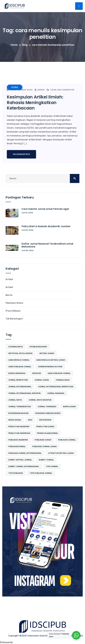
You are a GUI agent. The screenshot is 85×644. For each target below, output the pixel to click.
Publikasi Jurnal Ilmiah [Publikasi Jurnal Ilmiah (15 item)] (44, 446)
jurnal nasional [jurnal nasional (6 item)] (56, 393)
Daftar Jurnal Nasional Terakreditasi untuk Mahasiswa (47, 245)
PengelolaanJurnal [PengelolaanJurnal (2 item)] (47, 433)
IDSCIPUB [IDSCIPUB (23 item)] (36, 373)
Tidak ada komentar (61, 90)
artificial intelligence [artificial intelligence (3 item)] (20, 353)
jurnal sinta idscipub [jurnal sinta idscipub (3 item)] (40, 400)
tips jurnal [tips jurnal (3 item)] (52, 466)
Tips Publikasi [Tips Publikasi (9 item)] (16, 473)
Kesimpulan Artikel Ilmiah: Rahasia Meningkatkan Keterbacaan (35, 103)
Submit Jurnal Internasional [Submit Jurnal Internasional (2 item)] (24, 466)
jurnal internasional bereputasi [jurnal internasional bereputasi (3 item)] (56, 387)
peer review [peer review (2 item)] (45, 420)
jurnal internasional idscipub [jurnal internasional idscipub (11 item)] (24, 393)
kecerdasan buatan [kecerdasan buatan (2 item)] (18, 413)
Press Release (13, 311)
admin (40, 90)
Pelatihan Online (14, 303)
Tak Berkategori (14, 319)
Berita (9, 295)
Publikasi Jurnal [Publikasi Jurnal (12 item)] (67, 440)
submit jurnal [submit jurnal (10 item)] (46, 460)
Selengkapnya (21, 154)
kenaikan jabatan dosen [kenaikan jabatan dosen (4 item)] (48, 413)
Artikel (9, 280)
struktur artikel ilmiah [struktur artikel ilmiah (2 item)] (61, 453)
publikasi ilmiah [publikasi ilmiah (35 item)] (43, 440)
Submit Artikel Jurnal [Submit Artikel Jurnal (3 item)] (20, 460)
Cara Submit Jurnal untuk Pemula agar (45, 209)
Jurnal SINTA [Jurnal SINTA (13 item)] (15, 400)
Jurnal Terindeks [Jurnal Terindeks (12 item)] (47, 407)
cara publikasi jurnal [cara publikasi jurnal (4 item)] (20, 367)
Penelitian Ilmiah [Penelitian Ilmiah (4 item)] (45, 427)
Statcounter (6, 642)
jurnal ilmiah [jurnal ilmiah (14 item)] (42, 380)
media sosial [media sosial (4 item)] (15, 420)
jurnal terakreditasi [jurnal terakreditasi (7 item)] (20, 407)
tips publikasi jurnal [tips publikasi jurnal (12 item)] (41, 473)
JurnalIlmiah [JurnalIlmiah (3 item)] (63, 380)
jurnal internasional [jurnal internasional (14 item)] (20, 387)
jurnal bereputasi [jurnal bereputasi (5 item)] (18, 380)
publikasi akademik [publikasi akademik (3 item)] (18, 440)
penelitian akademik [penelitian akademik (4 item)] (19, 427)
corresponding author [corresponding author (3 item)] (50, 367)
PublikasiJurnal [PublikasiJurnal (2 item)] (17, 446)
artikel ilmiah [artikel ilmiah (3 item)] (47, 353)
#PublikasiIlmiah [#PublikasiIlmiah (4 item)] (38, 347)
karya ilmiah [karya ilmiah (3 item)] (69, 407)
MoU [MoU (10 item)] (30, 420)
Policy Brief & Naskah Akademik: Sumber (46, 226)
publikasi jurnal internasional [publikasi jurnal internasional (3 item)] (25, 453)
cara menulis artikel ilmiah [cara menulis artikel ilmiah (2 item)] (51, 360)
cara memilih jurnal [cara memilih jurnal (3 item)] (19, 360)
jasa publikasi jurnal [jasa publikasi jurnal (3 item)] (59, 373)
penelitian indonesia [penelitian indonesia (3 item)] (19, 433)
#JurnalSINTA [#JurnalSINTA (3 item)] (16, 347)
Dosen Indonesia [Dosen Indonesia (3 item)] (17, 373)
